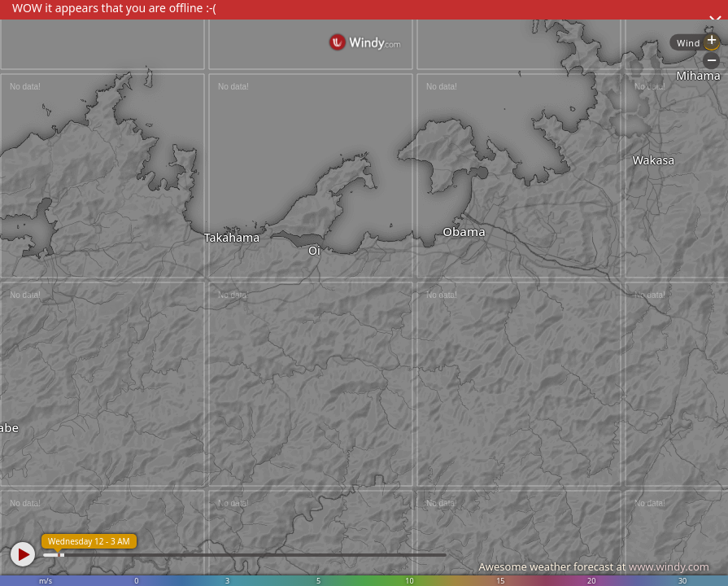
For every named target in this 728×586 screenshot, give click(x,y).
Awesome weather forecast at (594, 566)
